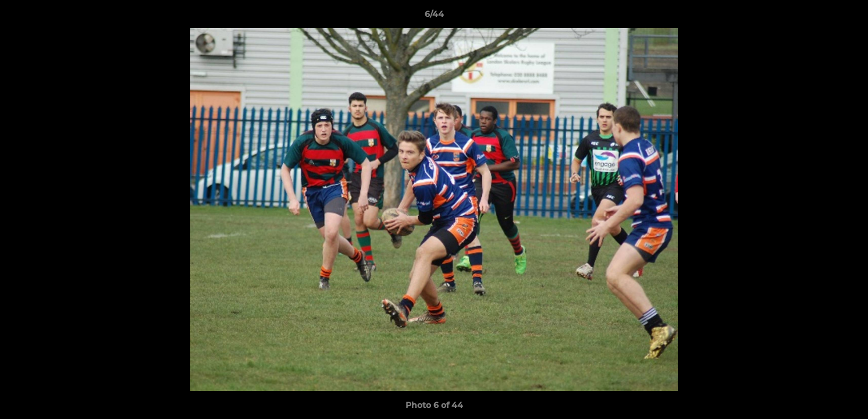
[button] (847, 17)
